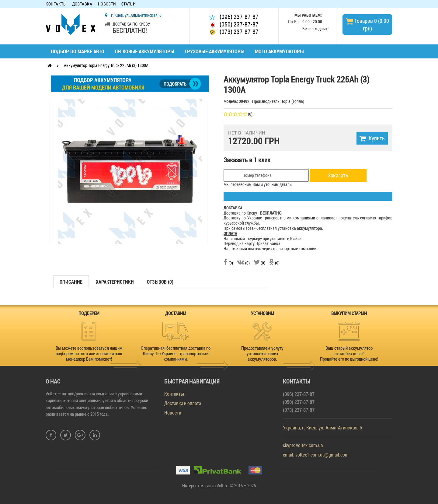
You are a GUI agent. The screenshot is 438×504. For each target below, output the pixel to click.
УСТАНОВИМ (262, 313)
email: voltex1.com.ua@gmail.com (316, 455)
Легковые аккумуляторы (144, 51)
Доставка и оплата (183, 403)
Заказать (338, 175)
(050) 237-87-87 (234, 24)
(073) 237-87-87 (234, 32)
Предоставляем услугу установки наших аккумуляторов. (262, 353)
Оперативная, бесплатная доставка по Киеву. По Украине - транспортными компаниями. (176, 353)
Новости (107, 4)
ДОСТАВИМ (176, 313)
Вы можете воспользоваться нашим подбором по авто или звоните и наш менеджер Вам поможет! (89, 353)
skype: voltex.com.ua (303, 445)
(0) (228, 263)
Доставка (82, 4)
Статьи (129, 4)
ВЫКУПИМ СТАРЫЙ (349, 313)
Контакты (56, 4)
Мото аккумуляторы (279, 51)
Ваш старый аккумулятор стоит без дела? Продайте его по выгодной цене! (349, 353)
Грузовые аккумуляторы (215, 51)
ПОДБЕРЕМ (89, 313)
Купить (372, 138)
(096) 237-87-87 (234, 17)
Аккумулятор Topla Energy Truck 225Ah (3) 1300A (106, 65)
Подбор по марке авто (78, 51)
